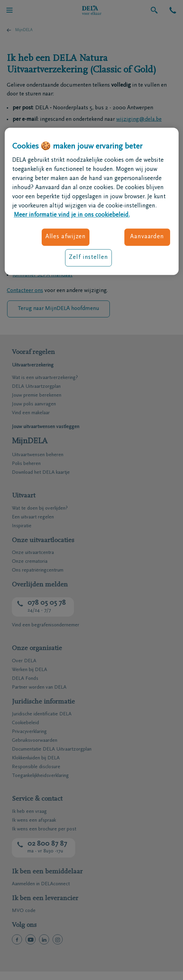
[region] (92, 202)
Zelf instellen (88, 258)
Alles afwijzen (66, 237)
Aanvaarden (147, 237)
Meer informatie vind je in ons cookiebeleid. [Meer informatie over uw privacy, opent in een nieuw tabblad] (72, 215)
